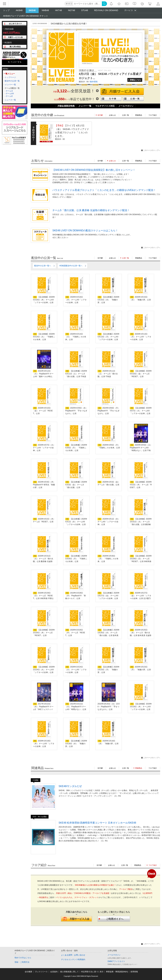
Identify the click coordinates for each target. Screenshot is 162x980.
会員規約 (54, 972)
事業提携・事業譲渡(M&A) (117, 972)
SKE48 (32, 10)
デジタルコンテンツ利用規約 (73, 960)
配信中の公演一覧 (12, 81)
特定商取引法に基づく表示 (92, 972)
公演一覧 (126, 115)
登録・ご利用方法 (22, 962)
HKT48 (59, 10)
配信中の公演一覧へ (43, 266)
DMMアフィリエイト (116, 961)
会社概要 (28, 972)
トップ (6, 10)
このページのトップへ (152, 150)
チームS (9, 91)
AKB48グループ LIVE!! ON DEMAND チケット (26, 16)
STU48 (85, 10)
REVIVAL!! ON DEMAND (106, 10)
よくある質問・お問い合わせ (73, 955)
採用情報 (134, 972)
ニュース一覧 (10, 100)
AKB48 (19, 10)
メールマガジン (126, 106)
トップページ (10, 77)
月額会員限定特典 (66, 106)
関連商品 (139, 115)
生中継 (100, 161)
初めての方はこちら (23, 958)
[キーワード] (87, 4)
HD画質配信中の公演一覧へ (71, 266)
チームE (9, 96)
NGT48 (71, 10)
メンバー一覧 (10, 85)
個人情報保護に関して (69, 972)
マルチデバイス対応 (105, 106)
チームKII (10, 94)
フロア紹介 (153, 115)
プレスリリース (41, 972)
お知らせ (112, 115)
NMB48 (45, 10)
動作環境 (94, 82)
